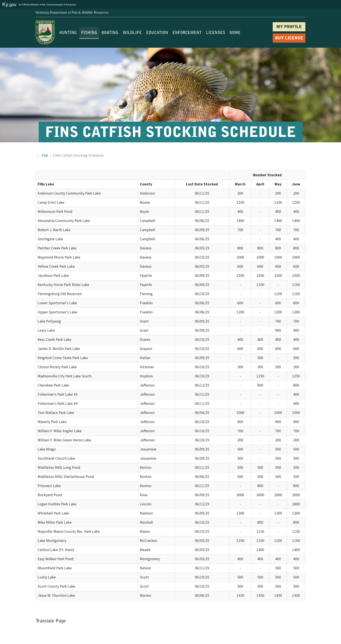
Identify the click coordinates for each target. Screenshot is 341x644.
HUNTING (68, 33)
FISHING (89, 33)
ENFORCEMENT (187, 33)
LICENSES (216, 33)
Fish (45, 155)
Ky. (9, 4)
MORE (235, 33)
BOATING (110, 33)
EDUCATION (157, 33)
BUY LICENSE (289, 38)
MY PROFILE (289, 27)
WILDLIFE (132, 33)
